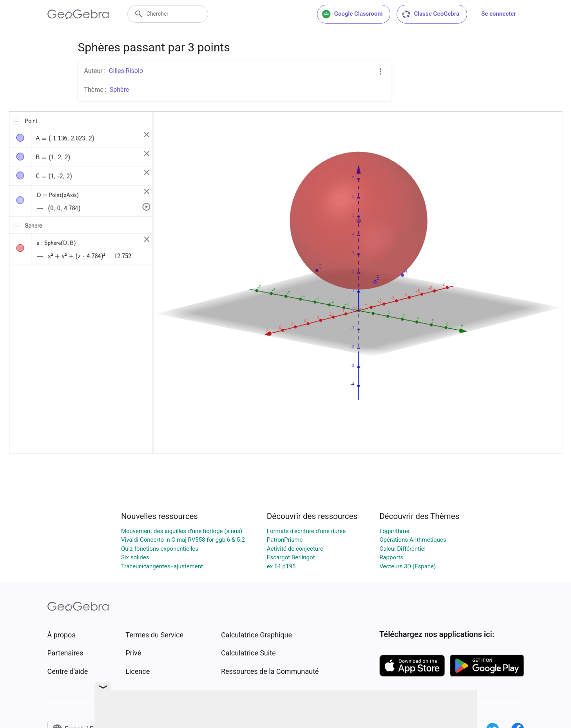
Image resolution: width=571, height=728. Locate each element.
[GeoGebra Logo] (78, 14)
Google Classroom (352, 14)
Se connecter (498, 14)
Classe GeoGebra (430, 14)
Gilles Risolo (126, 71)
